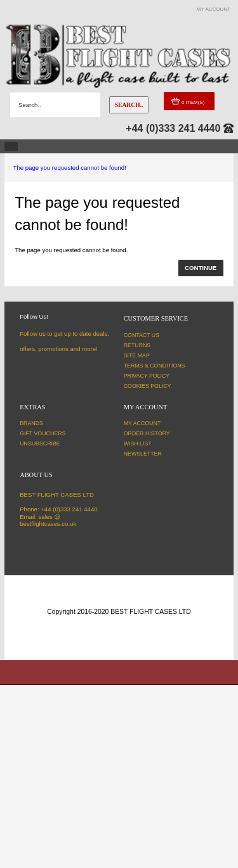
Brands (31, 423)
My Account (142, 423)
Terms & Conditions (155, 366)
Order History (147, 433)
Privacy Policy (147, 376)
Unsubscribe (40, 444)
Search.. (129, 105)
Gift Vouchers (43, 433)
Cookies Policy (148, 386)
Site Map (137, 355)
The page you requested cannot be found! (70, 168)
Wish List (138, 444)
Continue (201, 268)
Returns (137, 345)
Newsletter (143, 454)
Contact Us (142, 335)
